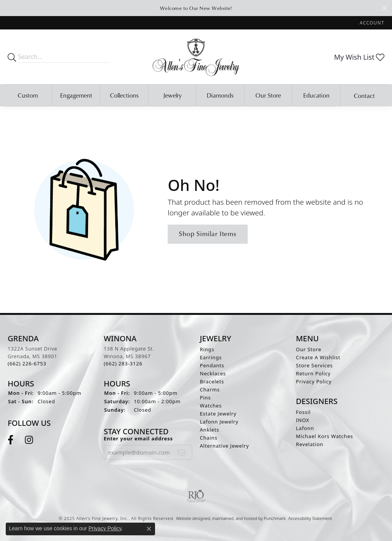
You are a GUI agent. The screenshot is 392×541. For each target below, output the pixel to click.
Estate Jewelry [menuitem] (218, 414)
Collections (124, 95)
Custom (28, 95)
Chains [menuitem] (209, 438)
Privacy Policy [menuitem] (314, 381)
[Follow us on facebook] (11, 440)
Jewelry (172, 95)
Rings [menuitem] (207, 349)
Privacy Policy (105, 528)
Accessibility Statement (310, 518)
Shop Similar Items (207, 234)
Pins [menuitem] (205, 398)
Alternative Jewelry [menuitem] (224, 446)
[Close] (384, 8)
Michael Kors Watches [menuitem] (324, 436)
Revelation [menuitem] (310, 444)
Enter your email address (138, 438)
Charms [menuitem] (210, 389)
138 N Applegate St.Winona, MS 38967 (129, 356)
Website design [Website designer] (191, 518)
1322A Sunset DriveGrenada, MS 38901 (33, 356)
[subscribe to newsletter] (182, 452)
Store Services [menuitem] (314, 365)
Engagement (76, 95)
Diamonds (220, 95)
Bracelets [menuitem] (212, 381)
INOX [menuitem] (303, 420)
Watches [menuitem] (211, 406)
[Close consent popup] (149, 529)
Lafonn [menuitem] (305, 428)
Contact (364, 96)
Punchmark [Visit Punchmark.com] (275, 518)
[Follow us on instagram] (29, 440)
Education (316, 95)
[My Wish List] (359, 57)
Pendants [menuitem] (212, 365)
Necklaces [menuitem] (213, 373)
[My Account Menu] (372, 23)
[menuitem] (196, 496)
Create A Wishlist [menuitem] (318, 357)
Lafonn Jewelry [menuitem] (219, 422)
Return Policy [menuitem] (313, 373)
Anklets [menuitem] (210, 430)
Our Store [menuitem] (309, 349)
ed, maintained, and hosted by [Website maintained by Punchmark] (234, 518)
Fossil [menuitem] (303, 412)
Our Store (268, 95)
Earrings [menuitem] (211, 357)
